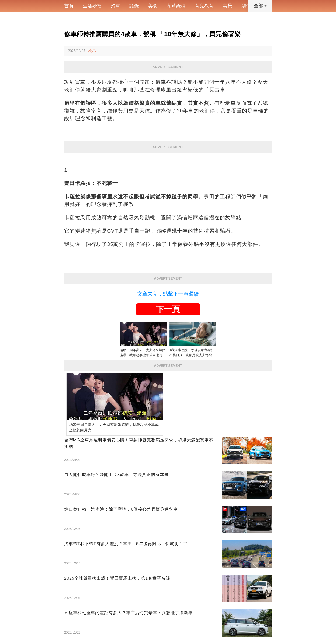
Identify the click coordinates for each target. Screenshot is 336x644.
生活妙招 (92, 6)
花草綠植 (176, 6)
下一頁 (168, 309)
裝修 (246, 6)
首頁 (69, 6)
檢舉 (92, 51)
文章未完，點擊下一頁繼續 (168, 294)
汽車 (115, 6)
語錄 (134, 6)
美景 (227, 6)
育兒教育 (204, 6)
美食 (153, 6)
